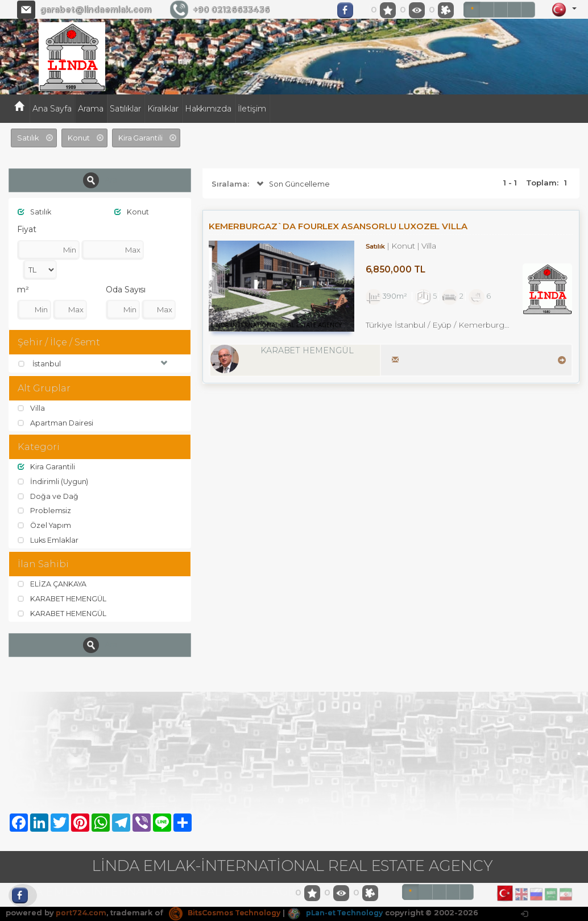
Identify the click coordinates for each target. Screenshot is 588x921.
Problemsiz (45, 511)
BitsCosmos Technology (228, 913)
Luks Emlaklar (49, 540)
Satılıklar (126, 109)
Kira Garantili (46, 468)
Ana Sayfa (52, 109)
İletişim (252, 109)
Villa (32, 409)
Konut (132, 212)
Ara (100, 180)
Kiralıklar (163, 109)
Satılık (35, 212)
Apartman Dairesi (56, 423)
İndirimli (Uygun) (53, 482)
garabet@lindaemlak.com (96, 10)
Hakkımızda (208, 109)
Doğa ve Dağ (49, 497)
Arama (91, 109)
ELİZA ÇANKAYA (53, 584)
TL (490, 10)
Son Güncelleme (293, 184)
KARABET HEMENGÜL (63, 599)
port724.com (81, 913)
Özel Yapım (45, 526)
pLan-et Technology (343, 913)
